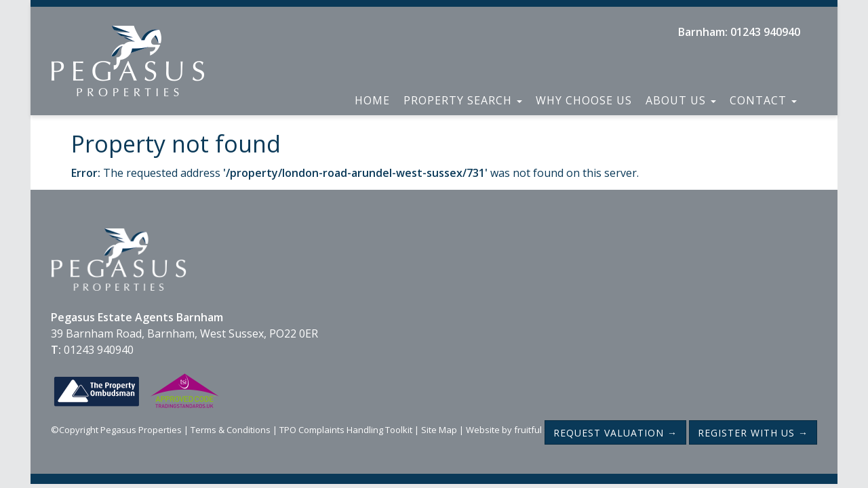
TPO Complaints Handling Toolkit (346, 430)
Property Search (463, 100)
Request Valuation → (615, 433)
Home (372, 100)
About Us (681, 100)
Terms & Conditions (231, 430)
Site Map (439, 430)
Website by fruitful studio (518, 430)
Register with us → (753, 433)
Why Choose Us (584, 100)
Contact (763, 100)
